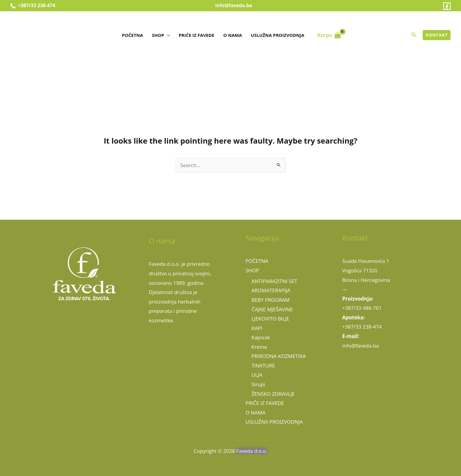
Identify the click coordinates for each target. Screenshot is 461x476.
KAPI (257, 328)
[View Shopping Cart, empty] (329, 35)
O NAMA (233, 35)
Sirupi (258, 384)
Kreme (259, 347)
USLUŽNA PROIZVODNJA (278, 35)
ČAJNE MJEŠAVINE (272, 309)
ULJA (257, 375)
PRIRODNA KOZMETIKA (279, 356)
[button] (167, 35)
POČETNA (133, 35)
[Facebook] (447, 6)
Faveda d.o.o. (252, 451)
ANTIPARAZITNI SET (274, 281)
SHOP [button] (161, 35)
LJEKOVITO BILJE (270, 319)
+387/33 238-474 (33, 5)
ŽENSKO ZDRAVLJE (273, 394)
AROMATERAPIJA (271, 290)
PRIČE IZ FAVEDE (196, 35)
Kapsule (261, 337)
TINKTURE (263, 366)
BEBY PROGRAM (270, 300)
